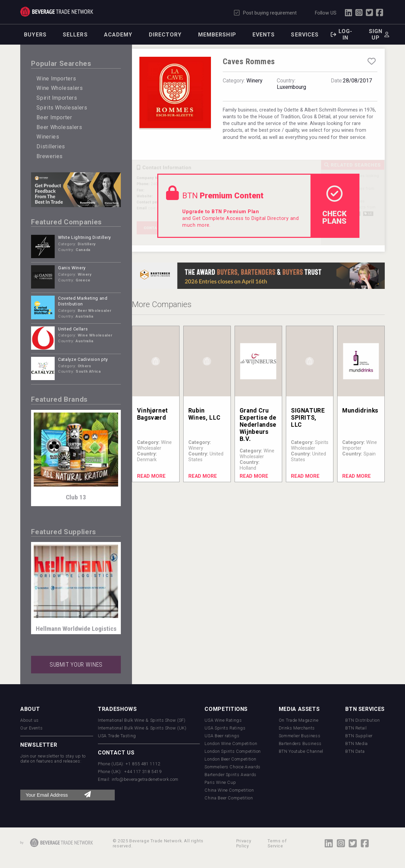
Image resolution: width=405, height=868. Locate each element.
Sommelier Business (300, 736)
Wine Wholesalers (60, 88)
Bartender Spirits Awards (230, 775)
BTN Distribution (362, 720)
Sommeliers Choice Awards (232, 767)
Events (264, 35)
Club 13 (76, 497)
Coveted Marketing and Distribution (83, 301)
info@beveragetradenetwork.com (145, 779)
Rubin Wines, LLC (204, 414)
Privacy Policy (244, 843)
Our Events (31, 728)
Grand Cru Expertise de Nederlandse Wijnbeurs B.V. (258, 425)
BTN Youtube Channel (301, 751)
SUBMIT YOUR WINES (76, 665)
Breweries (50, 156)
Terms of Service (277, 843)
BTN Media (357, 743)
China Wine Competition (229, 790)
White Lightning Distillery (85, 237)
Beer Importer (54, 117)
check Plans (334, 205)
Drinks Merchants (297, 728)
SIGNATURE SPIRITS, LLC (308, 418)
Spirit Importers (57, 98)
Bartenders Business (300, 743)
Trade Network (57, 12)
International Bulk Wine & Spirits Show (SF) (142, 720)
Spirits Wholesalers (62, 108)
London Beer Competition (230, 759)
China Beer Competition (229, 798)
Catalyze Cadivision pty (83, 359)
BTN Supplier (359, 736)
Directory (165, 35)
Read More (151, 476)
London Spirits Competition (233, 751)
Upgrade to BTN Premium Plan (221, 212)
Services (305, 35)
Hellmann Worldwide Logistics (76, 629)
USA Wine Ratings (223, 720)
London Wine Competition (231, 743)
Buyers (35, 35)
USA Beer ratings (222, 736)
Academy (118, 35)
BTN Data (355, 751)
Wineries (48, 137)
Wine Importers (56, 79)
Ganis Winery (72, 268)
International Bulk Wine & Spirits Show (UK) (142, 728)
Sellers (75, 35)
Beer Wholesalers (59, 127)
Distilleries (51, 146)
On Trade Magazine (299, 720)
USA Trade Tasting (117, 736)
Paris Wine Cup (220, 782)
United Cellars (73, 329)
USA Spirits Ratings (225, 728)
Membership (217, 35)
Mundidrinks (360, 411)
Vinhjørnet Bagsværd (153, 414)
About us (30, 720)
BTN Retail (356, 728)
